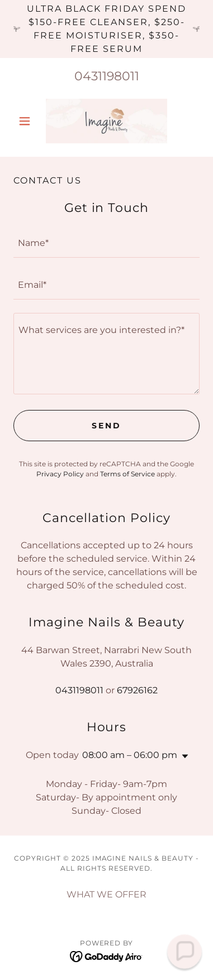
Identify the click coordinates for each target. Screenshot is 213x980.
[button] (27, 121)
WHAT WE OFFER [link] (106, 894)
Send (106, 426)
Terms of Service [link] (127, 474)
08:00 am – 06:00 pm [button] (130, 755)
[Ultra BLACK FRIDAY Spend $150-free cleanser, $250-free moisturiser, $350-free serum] (106, 29)
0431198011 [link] (107, 76)
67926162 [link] (137, 690)
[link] (106, 121)
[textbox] (106, 243)
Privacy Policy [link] (60, 474)
